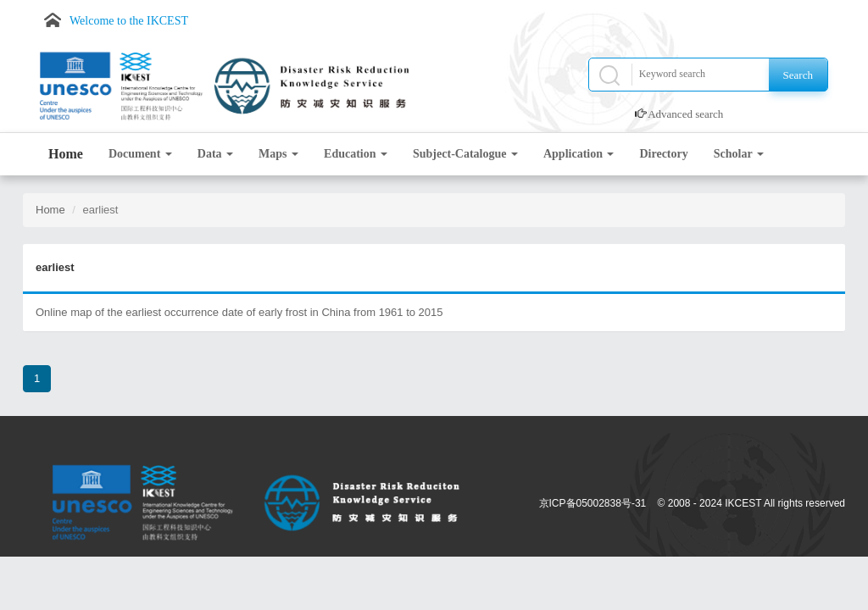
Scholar (739, 154)
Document (140, 154)
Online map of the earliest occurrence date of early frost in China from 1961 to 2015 (239, 312)
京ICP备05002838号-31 (593, 503)
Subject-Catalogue (465, 154)
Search (798, 75)
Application (579, 154)
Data (215, 154)
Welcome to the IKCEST (129, 21)
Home (66, 154)
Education (356, 154)
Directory (663, 154)
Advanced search (685, 114)
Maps (278, 154)
